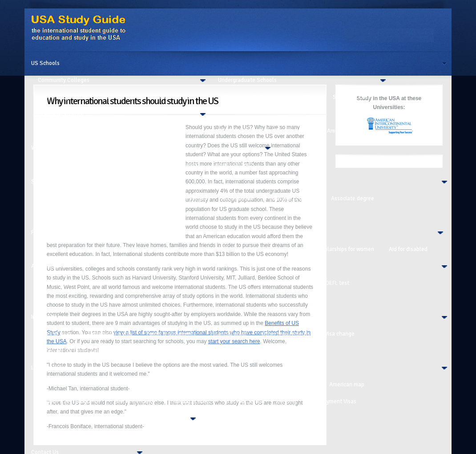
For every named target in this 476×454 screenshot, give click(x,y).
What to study (178, 283)
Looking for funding (118, 249)
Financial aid (172, 249)
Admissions (45, 266)
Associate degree (353, 199)
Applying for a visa (109, 334)
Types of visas (55, 334)
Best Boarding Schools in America (305, 131)
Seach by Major (119, 97)
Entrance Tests (289, 283)
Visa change (340, 334)
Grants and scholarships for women (331, 249)
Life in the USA (49, 368)
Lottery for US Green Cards (71, 351)
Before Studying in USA (192, 385)
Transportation (243, 401)
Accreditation (238, 199)
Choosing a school (233, 283)
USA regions (299, 385)
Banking (286, 401)
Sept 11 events (138, 351)
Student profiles (228, 435)
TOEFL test (336, 283)
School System (50, 182)
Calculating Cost (59, 249)
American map (347, 385)
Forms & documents (171, 334)
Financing (43, 232)
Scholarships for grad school (237, 249)
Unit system (192, 199)
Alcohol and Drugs (126, 435)
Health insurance (135, 401)
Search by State (65, 97)
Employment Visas (334, 401)
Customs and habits (123, 385)
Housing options (190, 401)
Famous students (234, 165)
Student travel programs (68, 401)
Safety (172, 435)
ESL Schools (233, 131)
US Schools (45, 63)
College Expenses (67, 435)
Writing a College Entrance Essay (79, 300)
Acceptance (149, 300)
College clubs (252, 385)
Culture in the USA (61, 385)
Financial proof (229, 334)
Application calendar (120, 283)
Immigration (46, 317)
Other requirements (286, 334)
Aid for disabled (408, 249)
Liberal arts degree (293, 199)
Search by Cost (171, 97)
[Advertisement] (113, 178)
